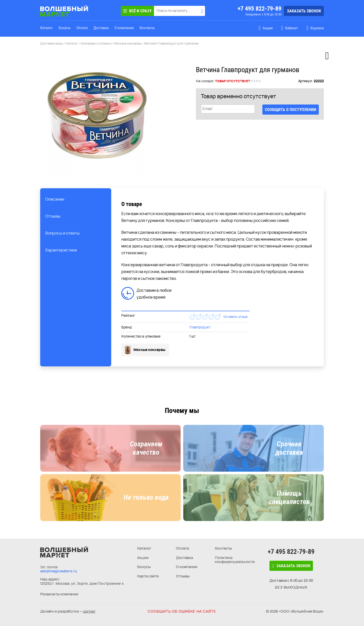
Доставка (101, 28)
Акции (143, 558)
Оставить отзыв (235, 317)
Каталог (47, 28)
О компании (124, 28)
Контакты (147, 28)
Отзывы (183, 576)
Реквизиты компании (59, 594)
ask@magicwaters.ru (59, 571)
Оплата (82, 28)
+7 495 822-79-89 (259, 9)
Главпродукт (200, 327)
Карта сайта (148, 576)
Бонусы (65, 28)
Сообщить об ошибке (182, 611)
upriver (89, 611)
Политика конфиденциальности (235, 560)
